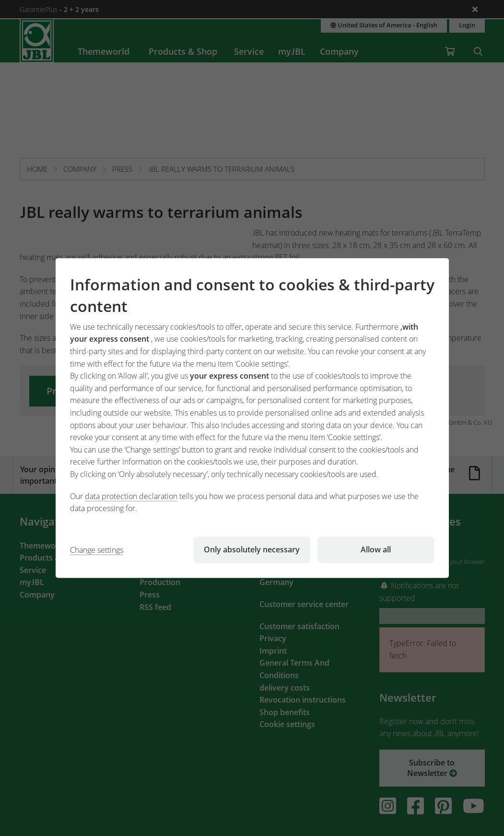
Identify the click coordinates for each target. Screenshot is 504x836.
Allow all (376, 549)
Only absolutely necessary (252, 549)
